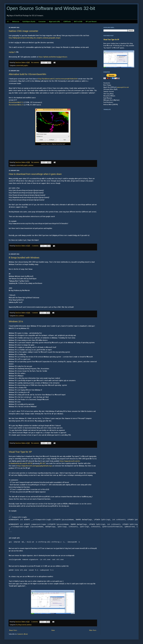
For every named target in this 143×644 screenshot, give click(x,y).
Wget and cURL (55, 22)
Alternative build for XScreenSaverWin (27, 74)
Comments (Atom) (22, 634)
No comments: (35, 63)
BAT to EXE (78, 22)
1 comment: (35, 313)
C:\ (8, 22)
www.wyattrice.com (123, 87)
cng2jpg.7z (12, 52)
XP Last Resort (91, 22)
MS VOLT (43, 463)
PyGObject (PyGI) (29, 22)
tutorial (24, 625)
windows (31, 165)
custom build (19, 66)
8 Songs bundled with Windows (24, 258)
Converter (42, 22)
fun (17, 625)
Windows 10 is (16, 321)
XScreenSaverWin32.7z (16, 102)
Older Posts (93, 630)
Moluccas (16, 22)
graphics (26, 66)
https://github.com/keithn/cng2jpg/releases (53, 57)
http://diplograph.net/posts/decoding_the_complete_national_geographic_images (35, 38)
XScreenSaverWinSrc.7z (16, 105)
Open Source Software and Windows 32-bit (51, 8)
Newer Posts (13, 630)
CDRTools (67, 22)
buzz (17, 316)
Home (53, 630)
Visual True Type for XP (20, 452)
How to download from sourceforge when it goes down (35, 174)
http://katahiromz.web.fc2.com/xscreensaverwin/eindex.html (58, 79)
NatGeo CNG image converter (24, 31)
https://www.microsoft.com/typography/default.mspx (35, 466)
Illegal (20, 625)
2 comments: (35, 246)
